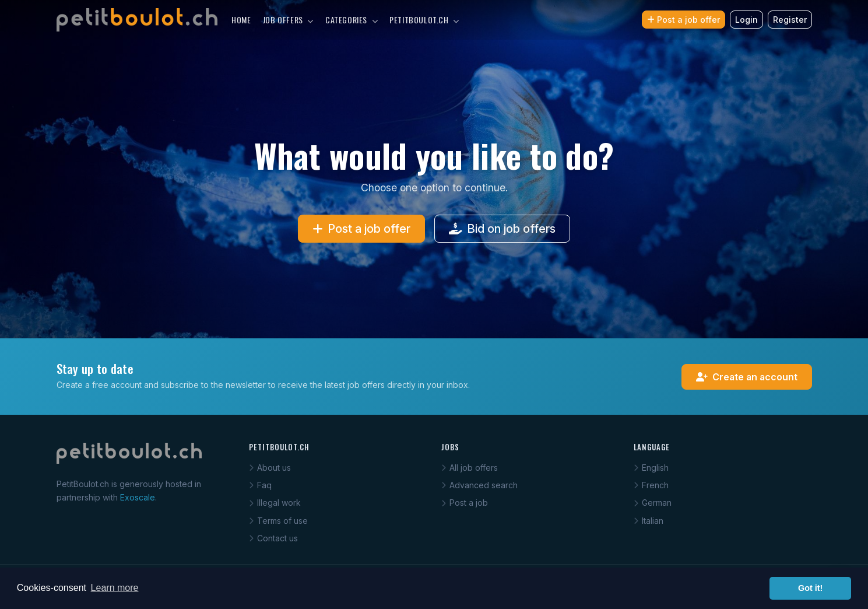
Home (241, 20)
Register (790, 20)
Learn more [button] (115, 588)
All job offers (470, 468)
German (653, 503)
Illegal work (275, 503)
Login (746, 20)
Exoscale (138, 497)
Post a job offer (683, 20)
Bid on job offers (502, 229)
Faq (260, 485)
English (651, 468)
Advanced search (479, 485)
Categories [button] (352, 20)
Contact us (273, 538)
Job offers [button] (288, 20)
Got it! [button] (810, 588)
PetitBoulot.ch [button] (424, 20)
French (651, 485)
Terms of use (278, 521)
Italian (649, 521)
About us (270, 468)
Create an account (747, 377)
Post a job (465, 503)
